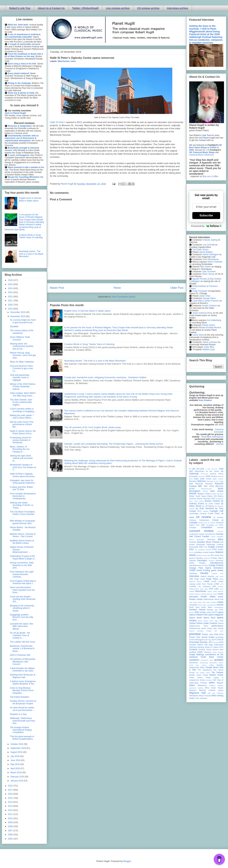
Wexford (193, 690)
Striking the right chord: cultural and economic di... (21, 458)
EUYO (192, 552)
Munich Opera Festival (198, 594)
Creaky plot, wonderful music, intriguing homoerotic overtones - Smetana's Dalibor (105, 377)
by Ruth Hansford (205, 508)
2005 (11, 839)
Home (117, 288)
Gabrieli (192, 560)
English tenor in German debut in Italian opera (87, 311)
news (73, 61)
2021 (11, 301)
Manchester (64, 61)
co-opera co (212, 525)
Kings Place (212, 579)
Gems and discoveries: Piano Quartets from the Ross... (22, 590)
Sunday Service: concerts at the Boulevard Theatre (23, 702)
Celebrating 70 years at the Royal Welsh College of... (23, 557)
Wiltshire (220, 693)
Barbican (202, 481)
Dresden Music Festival (208, 542)
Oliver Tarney (208, 274)
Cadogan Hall (217, 511)
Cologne (193, 527)
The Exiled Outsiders (20, 697)
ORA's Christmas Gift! (20, 655)
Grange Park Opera (200, 568)
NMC (204, 605)
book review (217, 491)
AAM (221, 469)
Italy (217, 576)
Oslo (221, 621)
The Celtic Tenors (200, 250)
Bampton (193, 481)
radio (211, 634)
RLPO (215, 640)
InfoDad (220, 444)
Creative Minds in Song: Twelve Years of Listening (89, 344)
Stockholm (194, 663)
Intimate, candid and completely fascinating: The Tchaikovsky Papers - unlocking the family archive (114, 444)
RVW (221, 642)
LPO (211, 589)
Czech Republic (217, 537)
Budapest (220, 499)
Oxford (192, 623)
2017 (11, 790)
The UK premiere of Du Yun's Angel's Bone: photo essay (93, 427)
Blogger (127, 861)
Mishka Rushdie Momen (210, 328)
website (220, 685)
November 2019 (18, 316)
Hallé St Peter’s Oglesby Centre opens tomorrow (22, 475)
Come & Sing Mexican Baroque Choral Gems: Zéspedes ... (22, 690)
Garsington (202, 560)
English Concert (216, 547)
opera (221, 612)
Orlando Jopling (210, 240)
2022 (11, 297)
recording (219, 637)
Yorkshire (203, 698)
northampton (219, 607)
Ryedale (193, 645)
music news (208, 596)
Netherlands (209, 599)
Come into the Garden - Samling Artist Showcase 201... (23, 599)
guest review (217, 570)
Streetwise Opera (216, 663)
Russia (216, 642)
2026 (11, 280)
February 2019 (17, 777)
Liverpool (206, 586)
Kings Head (200, 579)
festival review (202, 555)
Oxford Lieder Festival (207, 623)
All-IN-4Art (205, 474)
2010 (11, 818)
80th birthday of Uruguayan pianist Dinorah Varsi (23, 522)
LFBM (216, 584)
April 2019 (15, 769)
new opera (193, 602)
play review (218, 628)
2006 (11, 835)
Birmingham (195, 491)
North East (194, 607)
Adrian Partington (211, 254)
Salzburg (193, 647)
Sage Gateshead (216, 645)
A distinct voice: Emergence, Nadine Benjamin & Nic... (23, 683)
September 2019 (18, 748)
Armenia (202, 476)
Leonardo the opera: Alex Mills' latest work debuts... (22, 626)
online (209, 612)
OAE (197, 612)
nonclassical (211, 605)
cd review (203, 517)
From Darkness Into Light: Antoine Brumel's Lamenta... (22, 574)
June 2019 (16, 760)
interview (194, 576)
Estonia (209, 550)
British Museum (217, 494)
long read (204, 589)
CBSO (217, 513)
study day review (198, 665)
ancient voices (217, 474)
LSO (216, 589)
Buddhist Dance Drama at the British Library (22, 542)
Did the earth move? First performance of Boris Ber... (22, 425)
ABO (191, 471)
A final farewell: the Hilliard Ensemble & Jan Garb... (22, 670)
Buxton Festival (212, 501)
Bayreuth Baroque (204, 484)
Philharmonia (195, 628)
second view (218, 650)
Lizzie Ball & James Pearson (206, 301)
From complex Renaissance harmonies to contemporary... (23, 496)
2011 (11, 814)
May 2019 (15, 764)
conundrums (210, 534)
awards (221, 476)
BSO (213, 499)
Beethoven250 (206, 489)
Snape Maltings (197, 655)
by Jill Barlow (208, 506)
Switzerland (194, 667)
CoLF (221, 525)
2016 (11, 794)
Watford (212, 685)
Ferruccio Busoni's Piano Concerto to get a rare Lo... (21, 369)
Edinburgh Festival (215, 544)
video (212, 683)
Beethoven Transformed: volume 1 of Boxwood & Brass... (22, 649)
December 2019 (18, 312)
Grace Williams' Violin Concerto (20, 338)
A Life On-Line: (211, 469)
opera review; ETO (205, 621)
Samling (201, 647)
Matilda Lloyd (209, 349)
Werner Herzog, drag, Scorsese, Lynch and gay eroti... (23, 355)
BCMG (192, 489)
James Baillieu (206, 252)
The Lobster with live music (23, 642)
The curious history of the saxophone (22, 332)
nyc (216, 610)
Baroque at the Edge (215, 481)
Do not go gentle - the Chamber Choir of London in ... (20, 635)
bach (191, 479)
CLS (198, 525)
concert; (220, 531)
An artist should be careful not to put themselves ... (22, 709)
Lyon (222, 589)
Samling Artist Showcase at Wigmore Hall (23, 676)
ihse (222, 573)
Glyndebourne (217, 563)
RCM (221, 634)
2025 (11, 284)
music (215, 594)
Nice (200, 605)
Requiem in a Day (18, 714)
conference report (197, 534)
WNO (214, 696)
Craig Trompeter (200, 291)
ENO (191, 550)
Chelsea (193, 520)
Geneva (211, 561)
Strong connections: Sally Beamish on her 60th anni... (22, 565)
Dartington (201, 539)
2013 (11, 806)
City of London (210, 523)
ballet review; (218, 479)
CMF (203, 525)
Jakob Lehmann (210, 342)
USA (214, 680)
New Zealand (212, 602)
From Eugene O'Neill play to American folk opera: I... (23, 582)
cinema (201, 523)
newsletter (193, 605)
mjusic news (212, 591)
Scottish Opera (205, 650)
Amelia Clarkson (209, 306)
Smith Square (218, 652)
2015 (11, 798)
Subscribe (206, 215)
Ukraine (209, 680)
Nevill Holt (219, 599)
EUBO (221, 550)
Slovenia (208, 652)
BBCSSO (219, 486)
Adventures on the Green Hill (209, 471)
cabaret (206, 511)
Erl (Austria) (200, 550)
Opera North (195, 618)
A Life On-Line (196, 469)
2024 (11, 288)
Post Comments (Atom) (123, 297)
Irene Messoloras (211, 259)
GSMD (192, 570)
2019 (11, 309)
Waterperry (202, 685)
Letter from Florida (205, 584)
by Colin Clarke (213, 504)
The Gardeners (205, 670)
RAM (216, 634)
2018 (11, 786)
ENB (206, 547)
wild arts (211, 693)
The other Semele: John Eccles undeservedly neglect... (21, 402)
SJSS (200, 652)
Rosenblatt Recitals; (199, 642)
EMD (201, 547)
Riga (210, 640)
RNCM (221, 640)
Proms (205, 634)
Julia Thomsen (209, 272)
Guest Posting (203, 570)
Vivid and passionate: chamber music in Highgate (20, 378)
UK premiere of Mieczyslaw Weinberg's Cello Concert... (23, 662)
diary (221, 539)
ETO (215, 550)
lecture (199, 581)
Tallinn (202, 667)
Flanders (199, 558)
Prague (209, 631)
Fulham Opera (217, 558)
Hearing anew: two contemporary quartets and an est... (22, 346)
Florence (207, 558)
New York (202, 602)
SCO (221, 647)
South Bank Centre (212, 657)
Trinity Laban (212, 678)
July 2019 (15, 756)
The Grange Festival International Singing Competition (21, 730)
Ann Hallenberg (214, 320)
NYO (221, 610)
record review (208, 637)
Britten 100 (212, 496)
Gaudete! (14, 327)
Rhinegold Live (201, 640)
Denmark (211, 539)
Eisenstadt (194, 547)
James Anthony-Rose (202, 313)
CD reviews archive (148, 8)
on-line (203, 612)
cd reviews (218, 517)
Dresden (193, 542)
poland (192, 631)
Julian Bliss (209, 347)
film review (215, 555)
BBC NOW (209, 486)
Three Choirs (196, 678)
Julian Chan (205, 296)
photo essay (207, 628)
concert (220, 527)
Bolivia (205, 491)
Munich (221, 591)
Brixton (200, 499)
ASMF (208, 476)
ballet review (206, 479)
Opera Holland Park (198, 615)
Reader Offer (195, 637)
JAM (191, 579)
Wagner (220, 683)
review (192, 640)
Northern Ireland (197, 610)
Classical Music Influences (201, 155)
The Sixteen (217, 672)
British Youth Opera (198, 496)
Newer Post (57, 288)
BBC (200, 486)
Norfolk (220, 605)
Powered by (206, 226)
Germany (219, 560)
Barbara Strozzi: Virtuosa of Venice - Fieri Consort (23, 535)
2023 (11, 292)
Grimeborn (218, 568)
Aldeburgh (194, 474)
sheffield (193, 652)
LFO (222, 584)
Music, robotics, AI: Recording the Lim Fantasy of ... (20, 449)
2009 (11, 822)
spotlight (219, 660)
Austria (214, 476)
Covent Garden (202, 536)
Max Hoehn (206, 267)
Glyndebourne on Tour (198, 565)
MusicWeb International (212, 437)
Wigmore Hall (197, 693)
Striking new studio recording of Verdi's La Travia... (22, 505)
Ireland (203, 576)
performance (217, 626)
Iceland (214, 573)
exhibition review (201, 552)
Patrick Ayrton (209, 325)
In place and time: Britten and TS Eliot (21, 488)
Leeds (207, 581)
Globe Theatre (197, 563)
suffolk (211, 665)
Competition (207, 527)
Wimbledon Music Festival (200, 696)
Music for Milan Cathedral (22, 362)
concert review (201, 531)
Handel (204, 573)
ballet (196, 479)
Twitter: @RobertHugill (85, 8)
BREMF (193, 494)
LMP (214, 586)
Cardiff (210, 513)
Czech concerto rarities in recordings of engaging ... (23, 410)
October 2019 (17, 744)
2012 (11, 810)
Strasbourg (204, 663)
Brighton (201, 494)
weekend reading (196, 688)
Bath (191, 484)
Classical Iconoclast (219, 431)
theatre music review (199, 675)
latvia (221, 579)
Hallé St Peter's (58, 122)
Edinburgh (201, 544)
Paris (206, 626)
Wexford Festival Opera (211, 690)
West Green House (214, 688)
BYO (200, 511)
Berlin (221, 489)
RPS (211, 642)
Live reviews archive (118, 8)
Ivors (221, 576)
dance (191, 539)
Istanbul (211, 576)
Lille (199, 586)
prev (222, 631)
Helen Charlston (215, 262)
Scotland (193, 650)
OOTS (215, 612)
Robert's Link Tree (20, 8)
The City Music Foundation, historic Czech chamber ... (23, 514)
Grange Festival (216, 565)
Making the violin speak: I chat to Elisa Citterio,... (22, 417)
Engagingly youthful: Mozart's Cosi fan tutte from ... (22, 617)
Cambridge (194, 513)
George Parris (209, 298)
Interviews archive (177, 8)
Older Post (177, 288)
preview (195, 634)
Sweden (220, 665)
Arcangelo (193, 476)
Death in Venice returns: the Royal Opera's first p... (23, 432)
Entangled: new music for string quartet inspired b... (23, 482)
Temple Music (212, 667)
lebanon (192, 581)
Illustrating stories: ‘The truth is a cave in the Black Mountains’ (95, 361)
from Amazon (205, 400)
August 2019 (17, 752)
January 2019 (17, 781)
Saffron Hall (202, 645)
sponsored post (207, 660)
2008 (11, 826)
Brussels (207, 499)
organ (216, 621)
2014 (11, 802)
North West (207, 607)
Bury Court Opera (196, 501)
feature (212, 552)
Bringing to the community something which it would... (22, 608)
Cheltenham (204, 520)
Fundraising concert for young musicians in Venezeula (21, 440)
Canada (203, 513)
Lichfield (193, 586)
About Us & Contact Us (51, 8)
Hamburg (193, 573)
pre (216, 631)
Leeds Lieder (217, 581)
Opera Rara (209, 618)
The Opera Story (203, 673)
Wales (192, 685)
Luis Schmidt (209, 245)
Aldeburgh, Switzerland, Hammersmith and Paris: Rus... (23, 721)
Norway (210, 610)
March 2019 (16, 773)
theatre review (216, 675)
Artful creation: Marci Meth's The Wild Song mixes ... (23, 394)
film (209, 555)
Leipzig (192, 584)
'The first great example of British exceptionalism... (22, 738)
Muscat (209, 594)
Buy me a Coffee (211, 176)
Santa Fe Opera (212, 647)
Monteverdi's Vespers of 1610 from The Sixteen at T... (23, 467)
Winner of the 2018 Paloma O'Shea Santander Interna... (23, 387)
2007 (11, 831)
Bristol (208, 494)
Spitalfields (194, 660)
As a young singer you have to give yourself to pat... (23, 321)
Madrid (192, 591)
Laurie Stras (198, 335)
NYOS (192, 612)
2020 (11, 305)
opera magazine (216, 615)
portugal (200, 631)
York (197, 698)
